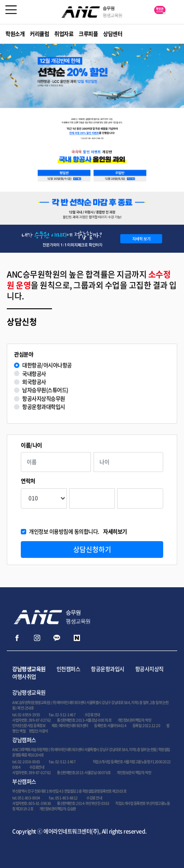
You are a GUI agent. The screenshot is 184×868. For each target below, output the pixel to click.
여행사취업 (24, 677)
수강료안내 (37, 767)
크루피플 (88, 34)
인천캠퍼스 (68, 669)
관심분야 (24, 355)
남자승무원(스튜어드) (45, 390)
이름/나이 (31, 446)
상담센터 (113, 34)
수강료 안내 (92, 715)
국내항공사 (34, 374)
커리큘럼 (39, 34)
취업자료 (64, 34)
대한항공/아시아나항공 (47, 366)
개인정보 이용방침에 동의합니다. (78, 532)
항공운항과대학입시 (44, 407)
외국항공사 (34, 382)
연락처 (28, 481)
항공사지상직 (149, 669)
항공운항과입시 (108, 669)
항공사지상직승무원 (44, 399)
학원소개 (15, 34)
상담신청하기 (92, 549)
